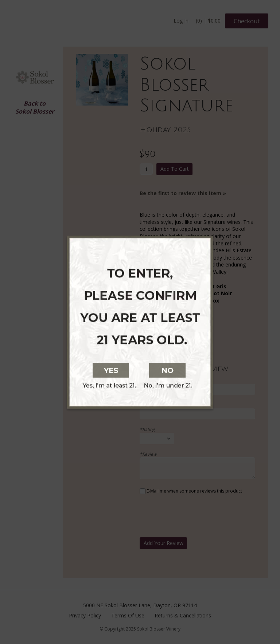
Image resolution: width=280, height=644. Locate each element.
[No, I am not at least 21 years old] (212, 370)
